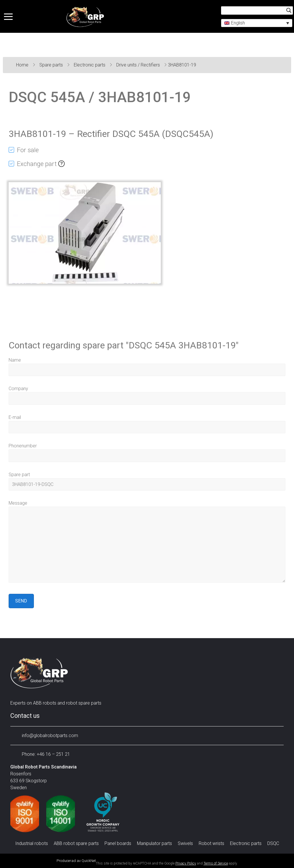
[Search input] (253, 11)
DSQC (273, 843)
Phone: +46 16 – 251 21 (42, 754)
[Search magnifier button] (287, 11)
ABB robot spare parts (76, 843)
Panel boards (118, 843)
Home (23, 65)
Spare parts (52, 65)
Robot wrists (211, 843)
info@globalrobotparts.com (46, 736)
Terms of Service (216, 863)
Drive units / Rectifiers (139, 65)
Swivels (185, 843)
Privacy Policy (186, 863)
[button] (255, 23)
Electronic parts (90, 65)
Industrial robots (32, 843)
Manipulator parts (154, 843)
